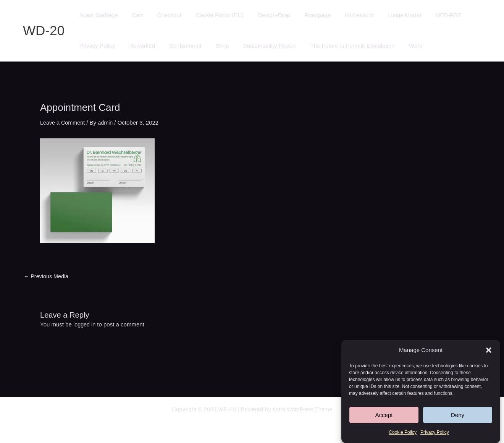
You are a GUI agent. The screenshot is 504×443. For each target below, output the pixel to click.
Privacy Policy (435, 433)
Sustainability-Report (257, 46)
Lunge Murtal (383, 15)
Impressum (341, 15)
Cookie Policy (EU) (210, 15)
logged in (85, 324)
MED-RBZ (424, 15)
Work (397, 46)
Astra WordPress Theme (302, 409)
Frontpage (302, 15)
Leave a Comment (64, 123)
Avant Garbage (97, 15)
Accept (384, 415)
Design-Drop (261, 15)
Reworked (138, 46)
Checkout (162, 15)
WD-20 (44, 30)
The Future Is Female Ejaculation (337, 46)
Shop (212, 46)
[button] (489, 351)
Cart (133, 15)
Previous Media (47, 276)
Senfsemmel (178, 46)
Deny (458, 415)
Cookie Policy (403, 433)
